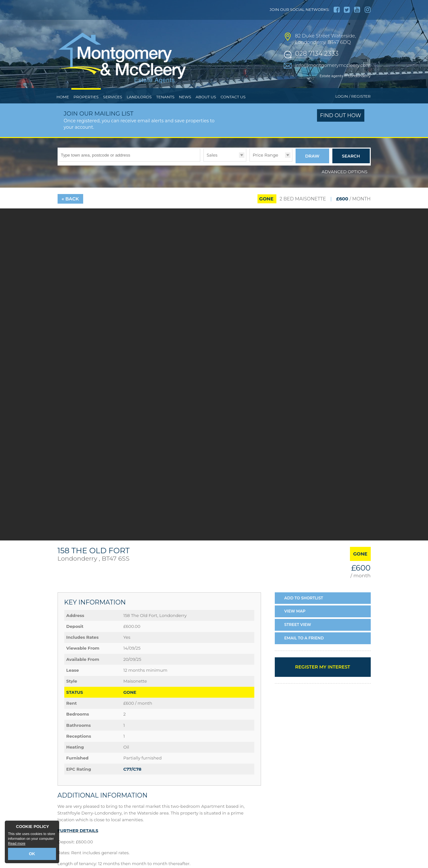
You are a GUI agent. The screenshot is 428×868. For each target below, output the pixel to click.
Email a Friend (304, 650)
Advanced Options (345, 183)
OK (32, 854)
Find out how (341, 129)
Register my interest (322, 679)
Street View (298, 637)
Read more (17, 844)
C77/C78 (132, 781)
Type (204, 174)
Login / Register (353, 110)
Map (295, 623)
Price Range (266, 168)
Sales (212, 168)
